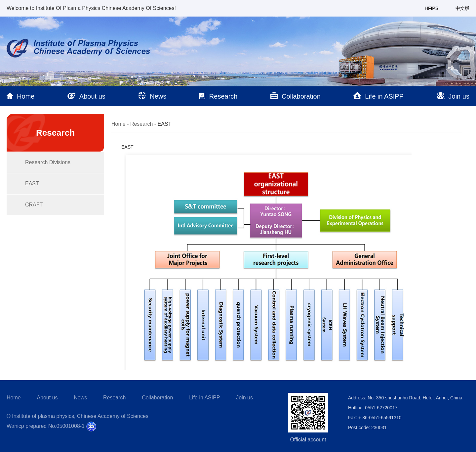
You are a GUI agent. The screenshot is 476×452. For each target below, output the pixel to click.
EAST (32, 183)
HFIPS (432, 8)
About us (47, 398)
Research (141, 124)
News (80, 398)
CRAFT (34, 205)
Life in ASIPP (204, 398)
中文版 (462, 8)
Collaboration (157, 398)
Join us (244, 398)
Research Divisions (48, 162)
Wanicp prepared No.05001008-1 (46, 426)
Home (119, 124)
